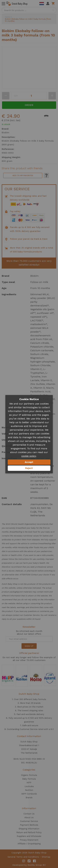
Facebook (34, 861)
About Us (29, 817)
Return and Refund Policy (29, 832)
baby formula (39, 699)
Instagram (24, 861)
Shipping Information (29, 829)
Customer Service (29, 821)
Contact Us (29, 814)
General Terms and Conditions (23, 857)
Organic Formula (29, 775)
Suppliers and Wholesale (29, 836)
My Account (48, 4)
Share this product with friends (22, 168)
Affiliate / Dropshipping (29, 844)
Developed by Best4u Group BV (29, 865)
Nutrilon (29, 790)
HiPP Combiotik (29, 794)
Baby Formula (29, 779)
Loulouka (29, 786)
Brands (29, 798)
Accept (29, 462)
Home (8, 17)
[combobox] (29, 10)
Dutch (42, 4)
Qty (16, 96)
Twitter (29, 861)
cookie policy (29, 456)
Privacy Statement (29, 840)
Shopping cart (54, 4)
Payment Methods (29, 825)
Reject (29, 468)
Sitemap (46, 857)
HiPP (29, 783)
